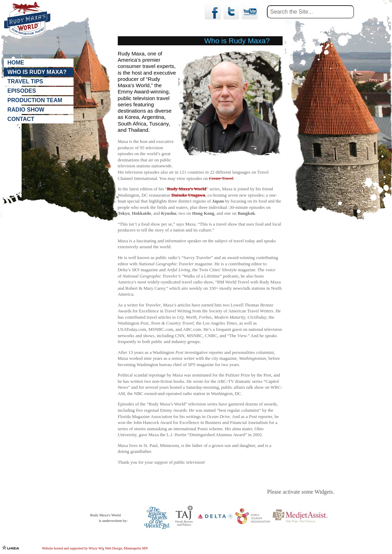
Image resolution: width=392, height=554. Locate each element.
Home (16, 63)
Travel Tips (25, 82)
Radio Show (26, 110)
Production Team (35, 101)
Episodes (22, 91)
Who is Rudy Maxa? (37, 72)
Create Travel (221, 178)
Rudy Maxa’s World (187, 189)
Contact (21, 120)
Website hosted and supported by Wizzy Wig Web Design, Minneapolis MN (95, 548)
